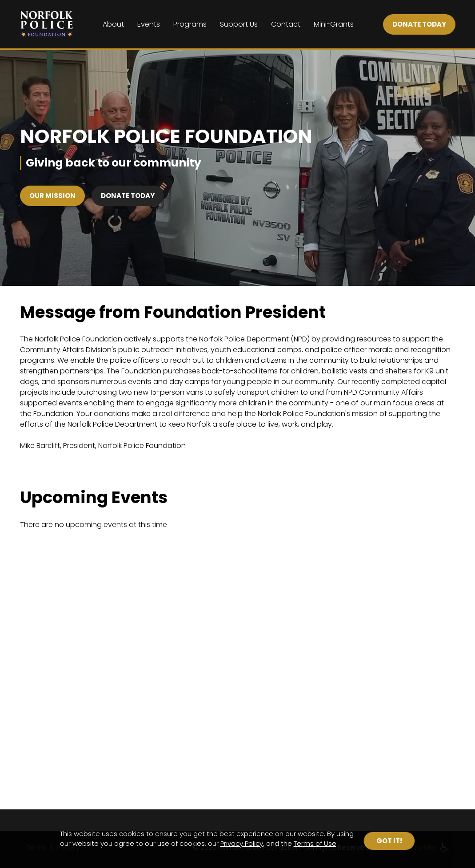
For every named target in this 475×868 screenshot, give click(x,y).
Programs (190, 24)
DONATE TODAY (419, 24)
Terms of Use (315, 843)
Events (149, 24)
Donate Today (128, 196)
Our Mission (52, 196)
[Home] (47, 24)
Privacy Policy (242, 843)
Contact (286, 24)
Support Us (239, 24)
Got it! (389, 841)
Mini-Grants (334, 24)
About (113, 24)
